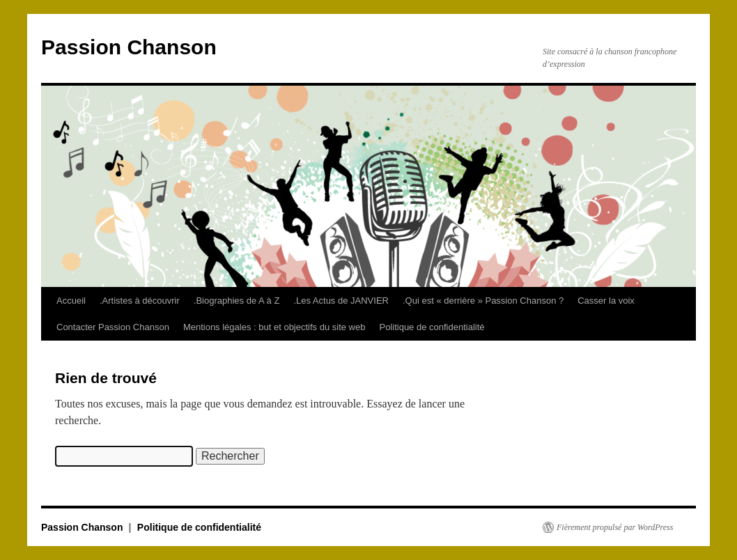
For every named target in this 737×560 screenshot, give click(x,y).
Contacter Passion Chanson (113, 327)
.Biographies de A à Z (237, 301)
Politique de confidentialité (432, 327)
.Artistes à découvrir (140, 301)
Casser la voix (606, 301)
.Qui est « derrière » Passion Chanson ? (483, 301)
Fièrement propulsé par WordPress (615, 527)
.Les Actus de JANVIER (341, 301)
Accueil (71, 301)
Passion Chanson (129, 47)
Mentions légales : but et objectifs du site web (274, 327)
